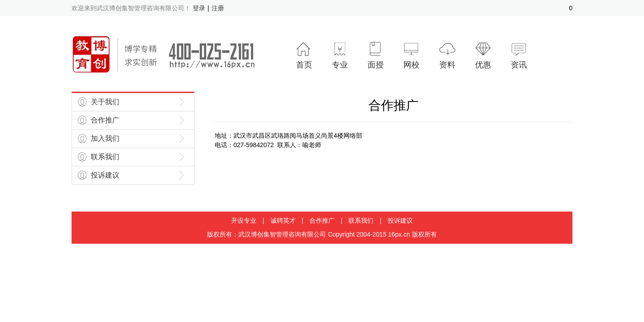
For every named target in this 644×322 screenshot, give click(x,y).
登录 (199, 8)
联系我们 (105, 157)
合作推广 (105, 120)
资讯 (519, 55)
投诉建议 (105, 175)
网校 (411, 55)
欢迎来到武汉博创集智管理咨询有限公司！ (131, 8)
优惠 (483, 55)
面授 (376, 55)
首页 (304, 55)
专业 (340, 55)
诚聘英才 (283, 220)
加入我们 (105, 138)
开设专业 (244, 220)
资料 (447, 55)
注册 (218, 8)
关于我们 (105, 102)
